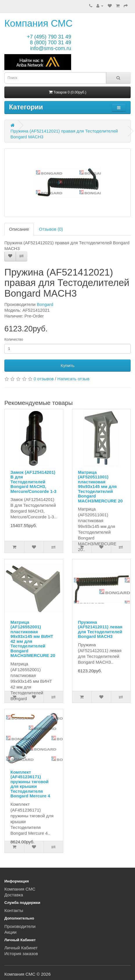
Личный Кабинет (21, 948)
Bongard (45, 304)
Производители (20, 926)
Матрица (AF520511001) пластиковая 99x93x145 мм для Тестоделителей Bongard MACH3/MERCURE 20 (100, 487)
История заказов (21, 954)
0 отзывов (44, 379)
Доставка (14, 895)
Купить (67, 365)
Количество (14, 339)
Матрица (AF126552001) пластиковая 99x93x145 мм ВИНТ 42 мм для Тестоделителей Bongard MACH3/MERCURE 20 (33, 639)
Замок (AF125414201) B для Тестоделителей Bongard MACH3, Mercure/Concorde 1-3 (33, 482)
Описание (19, 229)
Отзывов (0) (51, 229)
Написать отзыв (74, 379)
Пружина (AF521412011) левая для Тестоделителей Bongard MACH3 (100, 629)
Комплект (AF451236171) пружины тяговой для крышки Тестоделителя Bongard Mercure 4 (30, 784)
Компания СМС (38, 23)
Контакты (14, 910)
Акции (10, 932)
